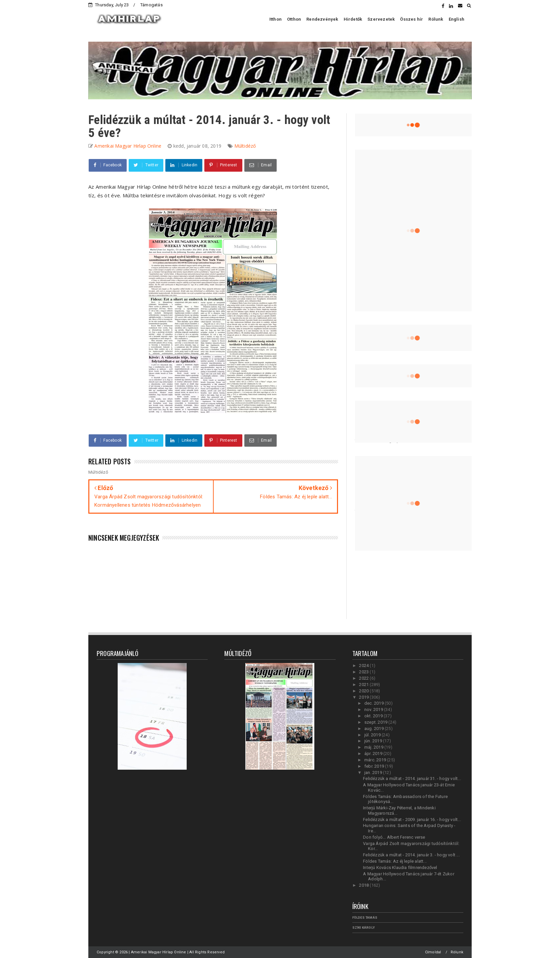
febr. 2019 (375, 766)
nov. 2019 (374, 709)
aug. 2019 (374, 728)
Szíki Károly (363, 927)
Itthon (275, 19)
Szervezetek (381, 19)
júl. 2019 (373, 735)
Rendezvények (322, 19)
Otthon (294, 19)
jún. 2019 (374, 741)
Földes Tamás (365, 917)
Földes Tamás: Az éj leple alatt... (395, 861)
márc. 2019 (376, 760)
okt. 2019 (374, 716)
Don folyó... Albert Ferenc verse (394, 837)
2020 (364, 691)
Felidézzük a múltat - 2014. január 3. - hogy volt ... (411, 855)
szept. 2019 (376, 722)
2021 (364, 684)
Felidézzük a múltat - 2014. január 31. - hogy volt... (412, 778)
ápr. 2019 (374, 753)
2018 (364, 885)
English (456, 19)
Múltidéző (245, 146)
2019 (364, 697)
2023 (364, 672)
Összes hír (411, 19)
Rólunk (436, 19)
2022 (364, 678)
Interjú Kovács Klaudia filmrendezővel (400, 867)
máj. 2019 (374, 747)
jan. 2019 (374, 772)
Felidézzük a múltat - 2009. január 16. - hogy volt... (412, 819)
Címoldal (433, 952)
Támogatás (151, 5)
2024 (364, 665)
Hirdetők (353, 19)
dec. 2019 (374, 703)
